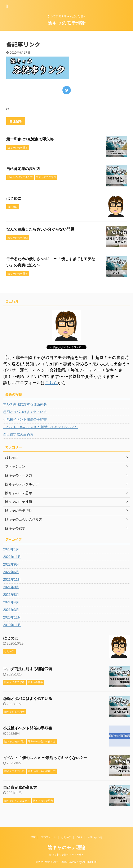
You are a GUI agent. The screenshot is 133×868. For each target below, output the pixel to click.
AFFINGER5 (90, 862)
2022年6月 (11, 572)
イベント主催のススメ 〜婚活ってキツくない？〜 (40, 427)
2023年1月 (11, 549)
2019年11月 (12, 625)
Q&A (79, 837)
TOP (33, 837)
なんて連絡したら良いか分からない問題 (40, 229)
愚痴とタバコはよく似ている (25, 412)
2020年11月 (12, 617)
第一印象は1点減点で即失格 (30, 139)
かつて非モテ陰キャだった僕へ (67, 855)
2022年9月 (11, 564)
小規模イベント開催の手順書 (25, 419)
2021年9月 (11, 587)
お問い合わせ (95, 837)
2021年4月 (11, 602)
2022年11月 (12, 557)
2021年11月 (12, 580)
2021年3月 (11, 610)
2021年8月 (11, 595)
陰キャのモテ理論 (66, 23)
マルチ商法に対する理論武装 (25, 404)
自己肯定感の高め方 (23, 169)
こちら (51, 383)
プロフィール (49, 837)
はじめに (14, 198)
